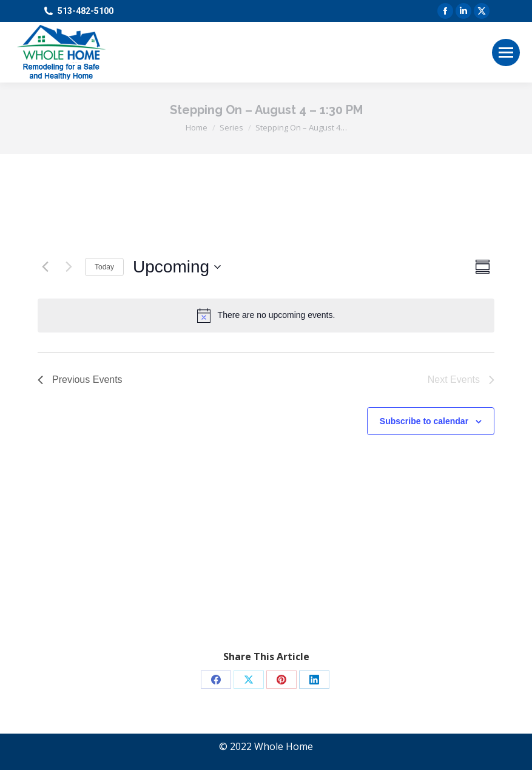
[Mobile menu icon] (506, 52)
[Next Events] (69, 267)
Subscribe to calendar (424, 421)
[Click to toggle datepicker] (177, 267)
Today (104, 267)
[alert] (266, 316)
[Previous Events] (45, 267)
